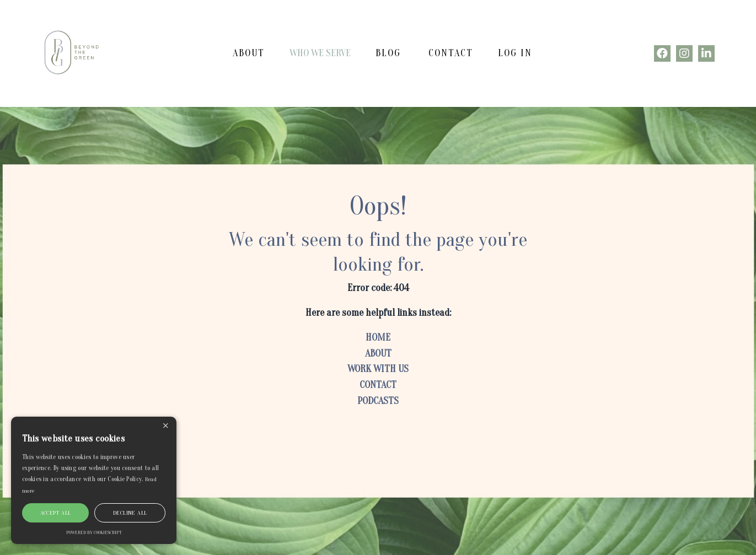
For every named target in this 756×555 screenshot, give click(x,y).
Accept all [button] (56, 513)
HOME (378, 338)
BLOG (388, 53)
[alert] (94, 480)
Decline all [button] (130, 513)
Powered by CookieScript (94, 532)
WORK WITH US (378, 369)
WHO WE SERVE (320, 53)
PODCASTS (378, 401)
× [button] (166, 426)
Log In (515, 53)
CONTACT (451, 53)
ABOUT (249, 53)
